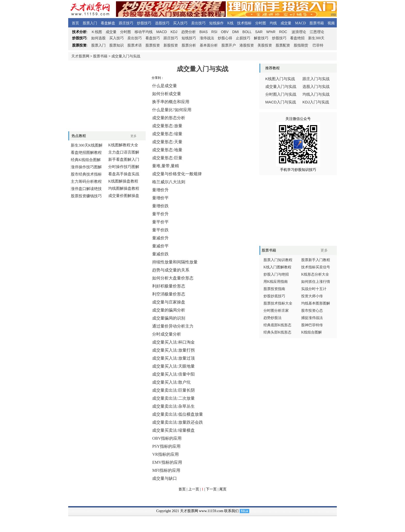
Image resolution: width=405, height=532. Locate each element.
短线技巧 (189, 38)
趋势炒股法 (272, 318)
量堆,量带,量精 (166, 166)
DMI (236, 32)
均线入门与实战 (316, 94)
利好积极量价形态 (169, 286)
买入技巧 (180, 23)
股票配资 (283, 45)
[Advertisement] (107, 96)
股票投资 (153, 45)
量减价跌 (160, 254)
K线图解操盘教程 (123, 181)
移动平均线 (144, 32)
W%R (271, 32)
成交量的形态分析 (169, 118)
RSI (214, 32)
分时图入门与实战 (281, 94)
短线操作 (216, 23)
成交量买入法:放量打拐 (173, 350)
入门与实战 (281, 102)
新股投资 (171, 45)
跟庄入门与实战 (316, 79)
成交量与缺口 (165, 478)
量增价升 (160, 190)
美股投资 (265, 45)
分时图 (261, 23)
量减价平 (160, 246)
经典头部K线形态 (277, 332)
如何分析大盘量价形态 (173, 278)
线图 (97, 32)
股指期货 (301, 45)
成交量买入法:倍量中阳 (173, 374)
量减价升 (160, 238)
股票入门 (90, 23)
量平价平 (160, 222)
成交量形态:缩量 (167, 134)
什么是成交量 (165, 86)
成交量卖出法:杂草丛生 (173, 406)
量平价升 (160, 214)
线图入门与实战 (280, 79)
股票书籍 (317, 23)
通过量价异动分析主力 (173, 326)
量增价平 (160, 198)
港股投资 (247, 45)
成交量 (286, 23)
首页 (75, 23)
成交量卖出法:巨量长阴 (173, 390)
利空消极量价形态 (169, 294)
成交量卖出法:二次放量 (173, 398)
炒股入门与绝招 (276, 274)
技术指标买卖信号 (316, 267)
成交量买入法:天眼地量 (173, 366)
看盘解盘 (108, 23)
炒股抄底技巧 (274, 296)
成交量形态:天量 (167, 142)
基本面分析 (209, 45)
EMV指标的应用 (167, 462)
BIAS (204, 32)
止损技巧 (243, 38)
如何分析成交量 (167, 94)
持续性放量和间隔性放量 (175, 262)
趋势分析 (189, 32)
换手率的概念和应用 (171, 102)
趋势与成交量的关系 (171, 270)
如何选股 (98, 38)
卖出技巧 (198, 23)
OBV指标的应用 (167, 438)
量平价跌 (160, 230)
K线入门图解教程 (277, 267)
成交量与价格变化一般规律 (177, 174)
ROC (283, 32)
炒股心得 (225, 38)
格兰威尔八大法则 (169, 182)
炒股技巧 (144, 23)
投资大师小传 (312, 296)
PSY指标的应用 (166, 446)
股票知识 (116, 45)
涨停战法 (207, 38)
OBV (225, 32)
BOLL (247, 32)
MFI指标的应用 (166, 470)
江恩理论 (317, 32)
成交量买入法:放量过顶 (173, 358)
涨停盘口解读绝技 (86, 189)
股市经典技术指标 (86, 174)
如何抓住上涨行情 (316, 282)
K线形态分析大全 (315, 274)
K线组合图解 (311, 332)
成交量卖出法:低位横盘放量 (177, 414)
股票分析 (189, 45)
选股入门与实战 (316, 87)
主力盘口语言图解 (124, 152)
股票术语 (135, 45)
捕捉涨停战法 (312, 318)
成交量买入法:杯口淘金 (173, 342)
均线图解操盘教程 (124, 188)
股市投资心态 (312, 311)
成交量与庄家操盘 (169, 302)
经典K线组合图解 (86, 160)
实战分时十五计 (314, 289)
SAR (259, 32)
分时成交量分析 (167, 334)
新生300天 (316, 38)
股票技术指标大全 (278, 303)
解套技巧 (261, 38)
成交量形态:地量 (167, 150)
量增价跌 (160, 206)
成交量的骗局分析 (169, 310)
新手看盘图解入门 (124, 159)
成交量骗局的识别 (169, 318)
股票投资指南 (274, 289)
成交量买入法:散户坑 (171, 382)
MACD (300, 23)
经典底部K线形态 (277, 325)
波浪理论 (299, 32)
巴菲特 (318, 45)
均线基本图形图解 (316, 303)
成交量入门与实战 (126, 56)
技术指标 (244, 23)
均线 (273, 23)
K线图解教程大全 (123, 145)
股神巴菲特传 (312, 325)
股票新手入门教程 (316, 260)
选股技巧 (162, 23)
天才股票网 (80, 56)
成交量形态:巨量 (167, 158)
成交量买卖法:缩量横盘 (173, 430)
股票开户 (229, 45)
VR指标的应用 (165, 454)
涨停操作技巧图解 (86, 167)
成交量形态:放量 (167, 126)
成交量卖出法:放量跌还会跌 (177, 422)
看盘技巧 (153, 38)
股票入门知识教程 (278, 260)
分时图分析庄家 (276, 311)
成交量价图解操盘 (124, 196)
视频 (331, 23)
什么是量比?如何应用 (172, 110)
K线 (230, 23)
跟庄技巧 (126, 23)
